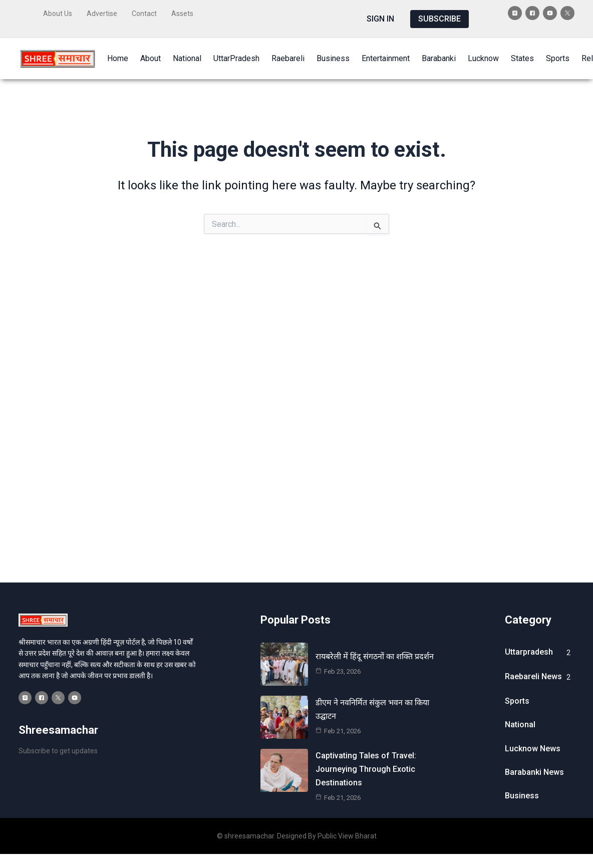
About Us (58, 14)
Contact (144, 14)
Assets (182, 14)
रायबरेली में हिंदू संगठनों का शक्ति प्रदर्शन (375, 656)
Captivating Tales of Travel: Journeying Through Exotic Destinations (366, 769)
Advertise (102, 14)
